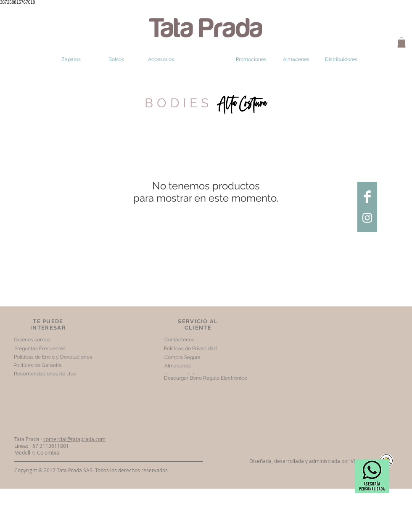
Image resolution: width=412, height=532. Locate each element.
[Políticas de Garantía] (38, 366)
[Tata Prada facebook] (367, 197)
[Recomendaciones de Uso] (45, 374)
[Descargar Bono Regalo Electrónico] (205, 378)
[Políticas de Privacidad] (190, 349)
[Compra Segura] (182, 358)
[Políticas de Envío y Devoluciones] (53, 357)
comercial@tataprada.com (74, 439)
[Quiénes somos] (32, 340)
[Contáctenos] (179, 340)
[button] (401, 43)
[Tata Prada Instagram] (367, 218)
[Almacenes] (178, 366)
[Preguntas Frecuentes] (40, 349)
